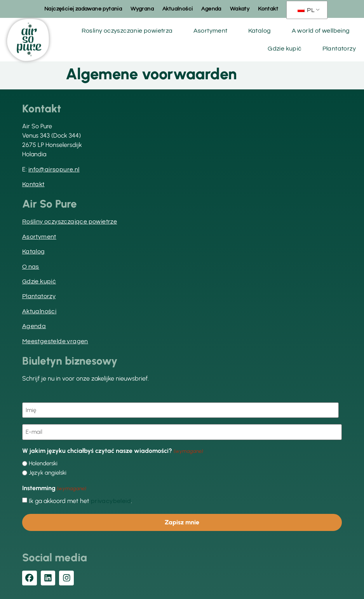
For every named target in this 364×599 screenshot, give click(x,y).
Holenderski (43, 464)
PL (306, 10)
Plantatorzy (339, 49)
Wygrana (142, 9)
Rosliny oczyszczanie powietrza (127, 31)
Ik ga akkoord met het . (80, 501)
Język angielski (48, 473)
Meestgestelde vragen (55, 341)
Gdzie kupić (285, 49)
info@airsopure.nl (54, 169)
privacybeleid (111, 501)
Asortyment (211, 31)
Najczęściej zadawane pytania (83, 9)
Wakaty (240, 9)
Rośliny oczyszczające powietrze (70, 222)
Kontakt (268, 9)
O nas (31, 267)
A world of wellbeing (321, 31)
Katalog (260, 31)
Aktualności (178, 9)
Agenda (211, 9)
